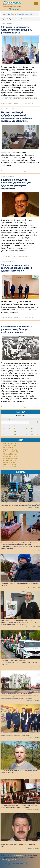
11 (9, 428)
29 (32, 434)
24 (3, 434)
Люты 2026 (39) (9, 448)
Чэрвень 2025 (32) (10, 465)
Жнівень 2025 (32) (10, 460)
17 (3, 431)
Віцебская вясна (17, 856)
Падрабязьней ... (29, 104)
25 (9, 434)
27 (20, 434)
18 (9, 431)
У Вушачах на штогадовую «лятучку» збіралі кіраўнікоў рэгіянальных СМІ (16, 30)
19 (15, 431)
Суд (14, 256)
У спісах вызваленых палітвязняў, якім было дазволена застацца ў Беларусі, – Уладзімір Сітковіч (19, 844)
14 (26, 428)
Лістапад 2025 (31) (10, 454)
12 (15, 428)
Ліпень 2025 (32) (9, 463)
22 (32, 431)
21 (26, 431)
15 (32, 428)
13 (20, 428)
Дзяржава (17, 104)
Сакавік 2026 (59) (9, 446)
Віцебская (12, 2)
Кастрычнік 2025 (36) (11, 456)
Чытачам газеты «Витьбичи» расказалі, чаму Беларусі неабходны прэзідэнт (16, 330)
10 (3, 428)
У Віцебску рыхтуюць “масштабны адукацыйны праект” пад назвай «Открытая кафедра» (19, 662)
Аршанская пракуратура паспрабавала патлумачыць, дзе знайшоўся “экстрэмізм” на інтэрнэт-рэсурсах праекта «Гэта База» (20, 696)
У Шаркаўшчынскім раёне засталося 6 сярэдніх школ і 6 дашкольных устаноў (17, 268)
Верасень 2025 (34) (10, 458)
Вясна (14, 9)
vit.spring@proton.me (9, 860)
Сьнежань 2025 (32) (10, 452)
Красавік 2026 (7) (9, 443)
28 (26, 434)
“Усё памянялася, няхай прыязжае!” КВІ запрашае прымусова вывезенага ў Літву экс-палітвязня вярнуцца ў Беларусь (19, 622)
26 (15, 434)
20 (20, 431)
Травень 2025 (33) (10, 467)
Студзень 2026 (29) (10, 450)
